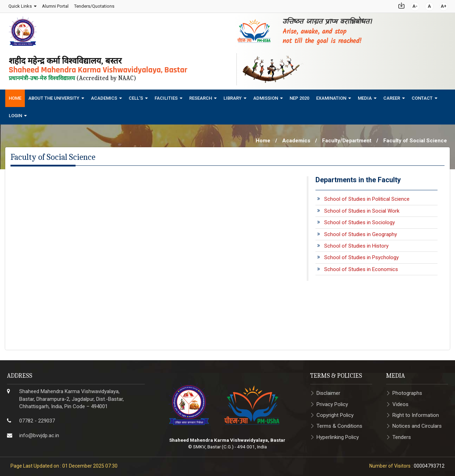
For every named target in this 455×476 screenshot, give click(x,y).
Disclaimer (328, 391)
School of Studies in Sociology (360, 221)
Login (15, 113)
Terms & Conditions (339, 424)
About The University (54, 96)
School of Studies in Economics (361, 267)
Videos (400, 402)
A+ (444, 5)
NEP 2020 (299, 96)
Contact (422, 96)
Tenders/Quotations (94, 5)
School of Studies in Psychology (361, 256)
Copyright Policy (335, 413)
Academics (104, 96)
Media (365, 96)
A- (415, 5)
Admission (266, 96)
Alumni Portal (55, 5)
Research (201, 96)
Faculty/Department (347, 138)
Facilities (166, 96)
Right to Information (416, 413)
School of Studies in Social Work (362, 209)
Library (233, 96)
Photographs (407, 391)
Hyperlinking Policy (338, 435)
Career (392, 96)
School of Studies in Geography (361, 232)
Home (15, 96)
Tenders (402, 435)
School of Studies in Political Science (367, 197)
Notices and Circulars (417, 424)
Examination (331, 96)
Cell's (136, 96)
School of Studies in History (356, 244)
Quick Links (20, 5)
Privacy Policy (332, 402)
